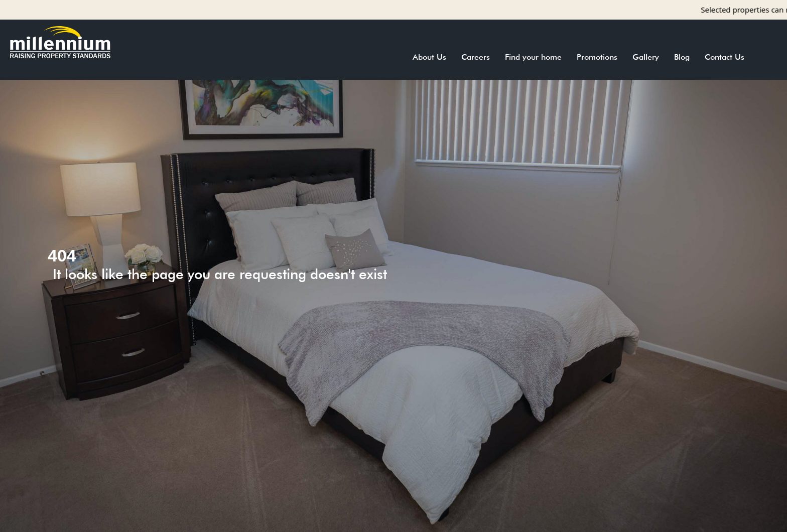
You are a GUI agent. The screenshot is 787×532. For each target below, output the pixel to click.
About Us (429, 57)
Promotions (597, 57)
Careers (476, 57)
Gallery (646, 57)
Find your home (533, 57)
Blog (682, 57)
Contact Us (725, 57)
